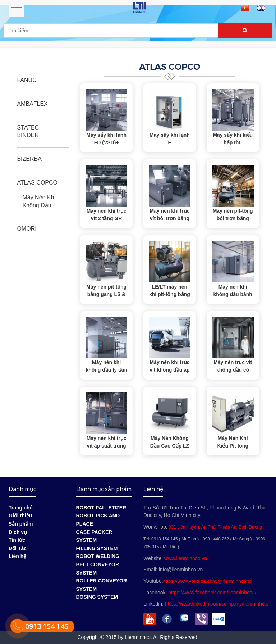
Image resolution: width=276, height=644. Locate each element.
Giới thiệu (20, 516)
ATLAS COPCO (37, 183)
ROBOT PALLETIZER (101, 508)
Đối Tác (18, 548)
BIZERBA (29, 159)
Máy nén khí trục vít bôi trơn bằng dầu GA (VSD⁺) (169, 218)
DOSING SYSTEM (97, 597)
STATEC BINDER (28, 131)
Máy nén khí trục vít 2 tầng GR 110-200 (107, 218)
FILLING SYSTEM (97, 548)
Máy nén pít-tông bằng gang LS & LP (106, 294)
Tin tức (17, 540)
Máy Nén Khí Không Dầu (39, 201)
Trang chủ (21, 508)
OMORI (27, 229)
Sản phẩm (21, 524)
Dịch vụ (18, 532)
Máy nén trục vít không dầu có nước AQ (233, 370)
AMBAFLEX (32, 104)
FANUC (27, 80)
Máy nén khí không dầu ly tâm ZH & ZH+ (106, 370)
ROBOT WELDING (98, 556)
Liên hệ (17, 556)
